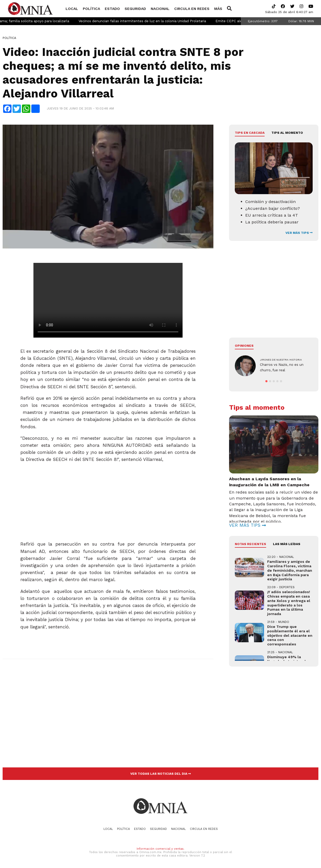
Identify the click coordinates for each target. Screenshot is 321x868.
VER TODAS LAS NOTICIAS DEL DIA (161, 774)
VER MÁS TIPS (299, 233)
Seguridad (135, 9)
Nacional (160, 9)
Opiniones (244, 346)
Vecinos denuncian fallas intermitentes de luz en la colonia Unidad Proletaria (154, 21)
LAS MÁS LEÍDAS (287, 544)
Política (91, 9)
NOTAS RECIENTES (250, 544)
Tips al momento (287, 133)
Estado (112, 9)
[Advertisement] (108, 500)
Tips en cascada (250, 133)
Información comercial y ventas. (160, 849)
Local (72, 9)
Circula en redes (192, 9)
